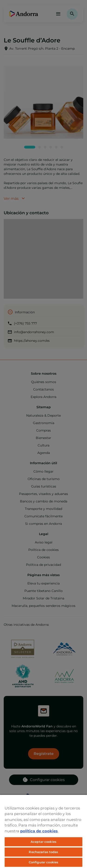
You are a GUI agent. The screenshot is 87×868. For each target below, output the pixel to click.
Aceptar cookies (43, 842)
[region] (43, 831)
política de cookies (39, 831)
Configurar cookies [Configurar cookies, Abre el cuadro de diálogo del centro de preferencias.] (43, 862)
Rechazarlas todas (43, 852)
